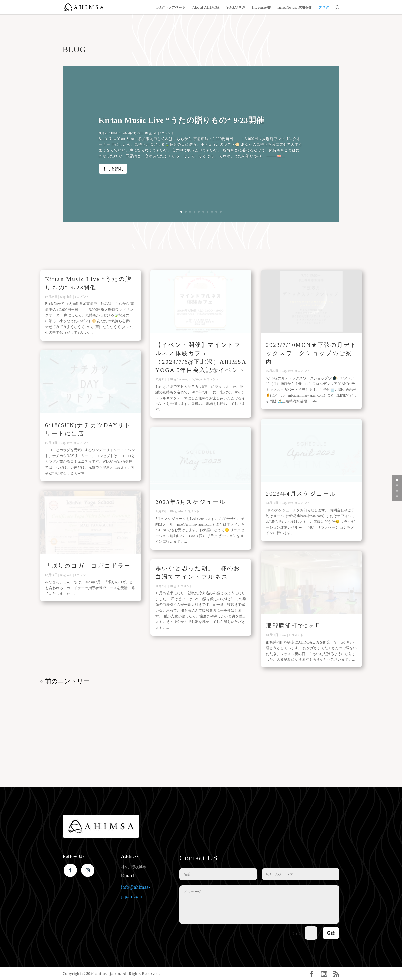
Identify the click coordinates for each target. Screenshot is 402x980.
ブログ (324, 8)
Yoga (199, 379)
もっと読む (113, 170)
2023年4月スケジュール (301, 494)
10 (221, 212)
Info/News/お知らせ (295, 8)
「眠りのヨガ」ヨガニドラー (88, 566)
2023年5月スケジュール (191, 502)
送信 (331, 933)
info (155, 134)
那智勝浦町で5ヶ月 (294, 626)
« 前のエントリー (65, 681)
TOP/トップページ (171, 8)
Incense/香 (261, 8)
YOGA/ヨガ (236, 8)
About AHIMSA (206, 8)
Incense (182, 379)
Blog (148, 134)
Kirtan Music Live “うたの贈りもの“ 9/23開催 (181, 121)
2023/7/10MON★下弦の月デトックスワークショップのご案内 (311, 353)
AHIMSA (115, 134)
